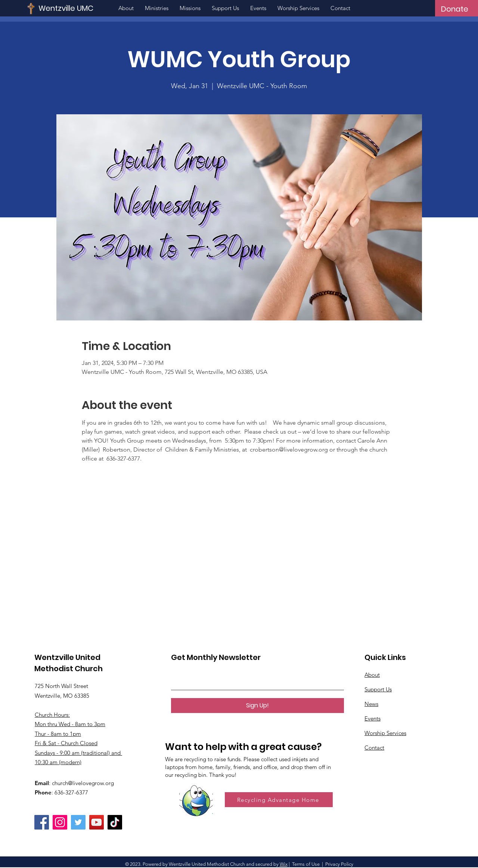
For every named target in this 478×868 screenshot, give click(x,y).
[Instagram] (60, 822)
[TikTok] (115, 822)
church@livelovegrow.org (83, 783)
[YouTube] (97, 822)
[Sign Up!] (257, 706)
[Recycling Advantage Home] (279, 800)
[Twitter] (78, 822)
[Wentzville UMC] (88, 8)
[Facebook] (42, 822)
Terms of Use (306, 864)
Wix (284, 864)
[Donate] (455, 9)
